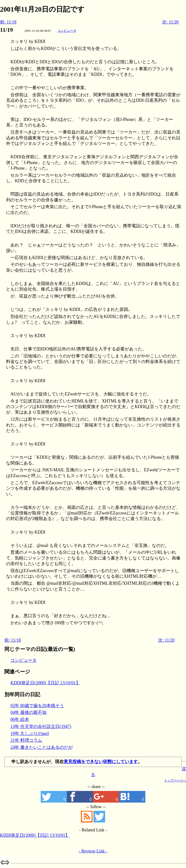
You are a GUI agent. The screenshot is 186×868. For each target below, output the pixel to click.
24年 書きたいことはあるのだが (42, 747)
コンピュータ (67, 31)
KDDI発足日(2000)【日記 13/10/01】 (45, 683)
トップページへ (175, 780)
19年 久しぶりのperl (30, 734)
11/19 (6, 30)
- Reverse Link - (93, 851)
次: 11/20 (170, 22)
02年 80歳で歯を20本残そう (37, 706)
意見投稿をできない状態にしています (101, 762)
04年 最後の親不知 (28, 712)
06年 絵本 (20, 719)
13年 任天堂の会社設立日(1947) (41, 726)
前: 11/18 (8, 22)
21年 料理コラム (26, 740)
